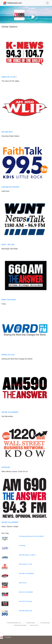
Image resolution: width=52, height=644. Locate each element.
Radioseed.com (15, 3)
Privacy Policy (30, 623)
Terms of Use (34, 625)
